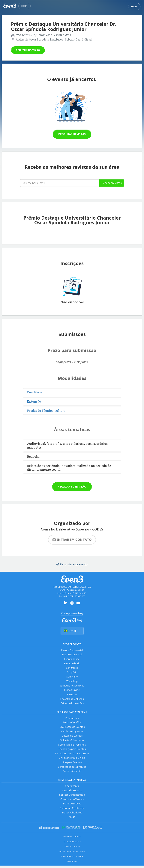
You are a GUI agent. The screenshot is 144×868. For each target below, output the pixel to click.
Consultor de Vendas (72, 801)
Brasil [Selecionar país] (72, 631)
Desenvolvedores (72, 815)
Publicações (72, 719)
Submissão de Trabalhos (72, 746)
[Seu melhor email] (60, 183)
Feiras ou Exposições (72, 704)
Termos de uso (72, 849)
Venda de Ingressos (72, 733)
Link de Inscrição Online (72, 760)
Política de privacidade (72, 859)
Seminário (72, 677)
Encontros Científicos (72, 700)
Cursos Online (72, 691)
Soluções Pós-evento (72, 742)
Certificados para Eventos (72, 769)
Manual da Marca (72, 844)
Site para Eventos (72, 764)
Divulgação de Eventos (72, 728)
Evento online (72, 659)
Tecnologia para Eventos (72, 751)
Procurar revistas (72, 134)
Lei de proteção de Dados (72, 854)
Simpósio (72, 673)
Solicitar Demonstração (72, 797)
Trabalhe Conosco (72, 839)
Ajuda (72, 819)
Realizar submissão (72, 487)
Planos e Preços (72, 806)
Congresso (72, 668)
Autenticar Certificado (72, 810)
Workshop (72, 682)
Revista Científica (72, 724)
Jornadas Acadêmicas (72, 686)
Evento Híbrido (72, 664)
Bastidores (72, 864)
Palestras (72, 695)
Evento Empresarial (72, 650)
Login (24, 6)
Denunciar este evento (72, 564)
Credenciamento (72, 773)
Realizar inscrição (28, 50)
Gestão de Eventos (72, 737)
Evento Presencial (72, 655)
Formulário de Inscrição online (72, 755)
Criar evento (72, 788)
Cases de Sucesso (72, 792)
